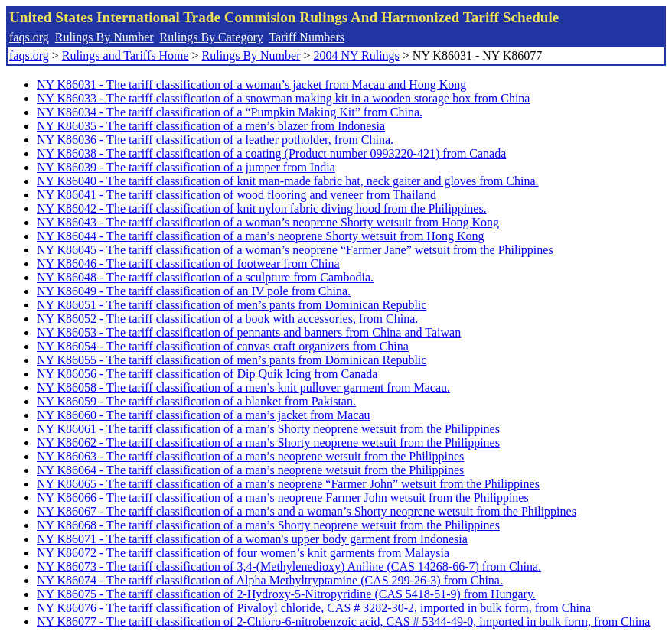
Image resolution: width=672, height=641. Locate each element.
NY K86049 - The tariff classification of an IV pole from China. (194, 291)
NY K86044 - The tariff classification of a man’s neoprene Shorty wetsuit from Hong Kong (260, 236)
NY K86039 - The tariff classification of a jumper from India (186, 167)
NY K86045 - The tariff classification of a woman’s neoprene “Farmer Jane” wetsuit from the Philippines (295, 250)
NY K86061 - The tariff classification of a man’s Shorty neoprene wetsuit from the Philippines (268, 429)
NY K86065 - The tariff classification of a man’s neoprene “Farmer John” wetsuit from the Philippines (288, 484)
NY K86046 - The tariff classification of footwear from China (188, 264)
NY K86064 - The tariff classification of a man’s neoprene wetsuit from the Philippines (250, 470)
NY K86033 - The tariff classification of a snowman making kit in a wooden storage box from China (283, 98)
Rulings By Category (212, 37)
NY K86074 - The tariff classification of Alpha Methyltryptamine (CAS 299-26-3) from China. (270, 580)
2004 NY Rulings (357, 55)
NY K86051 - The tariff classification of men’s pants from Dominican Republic (232, 305)
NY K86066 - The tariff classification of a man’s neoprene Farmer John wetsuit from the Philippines (283, 498)
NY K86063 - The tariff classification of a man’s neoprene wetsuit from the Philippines (250, 456)
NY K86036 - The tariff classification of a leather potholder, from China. (215, 140)
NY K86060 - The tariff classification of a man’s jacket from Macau (204, 415)
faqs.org (29, 37)
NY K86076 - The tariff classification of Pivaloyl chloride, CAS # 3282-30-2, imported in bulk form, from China (314, 608)
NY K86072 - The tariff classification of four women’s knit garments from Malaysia (243, 553)
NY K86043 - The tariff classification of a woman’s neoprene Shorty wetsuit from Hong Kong (268, 222)
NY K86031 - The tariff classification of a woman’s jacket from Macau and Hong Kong (251, 85)
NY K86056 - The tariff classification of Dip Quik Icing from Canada (207, 374)
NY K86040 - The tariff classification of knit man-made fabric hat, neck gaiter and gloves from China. (288, 181)
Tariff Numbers (307, 37)
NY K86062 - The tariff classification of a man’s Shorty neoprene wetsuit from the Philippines (268, 443)
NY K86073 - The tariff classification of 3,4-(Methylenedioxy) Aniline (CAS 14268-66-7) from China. (289, 566)
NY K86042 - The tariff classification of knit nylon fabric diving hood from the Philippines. (262, 208)
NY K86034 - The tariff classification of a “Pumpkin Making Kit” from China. (230, 112)
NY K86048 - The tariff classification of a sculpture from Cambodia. (205, 277)
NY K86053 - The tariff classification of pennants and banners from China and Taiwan (249, 332)
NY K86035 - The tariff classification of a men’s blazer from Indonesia (211, 126)
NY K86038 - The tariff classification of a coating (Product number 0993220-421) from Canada (271, 153)
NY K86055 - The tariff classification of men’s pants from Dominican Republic (232, 360)
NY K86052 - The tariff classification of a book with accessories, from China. (227, 319)
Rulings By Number (104, 37)
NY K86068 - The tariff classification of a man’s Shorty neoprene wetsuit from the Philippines (268, 525)
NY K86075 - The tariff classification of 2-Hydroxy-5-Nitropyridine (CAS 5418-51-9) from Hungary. (286, 594)
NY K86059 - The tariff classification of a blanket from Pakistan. (196, 401)
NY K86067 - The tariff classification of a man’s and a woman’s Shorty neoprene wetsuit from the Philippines (307, 511)
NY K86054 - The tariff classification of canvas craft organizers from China (223, 346)
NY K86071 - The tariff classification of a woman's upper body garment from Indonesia (252, 539)
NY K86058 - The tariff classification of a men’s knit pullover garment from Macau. (243, 387)
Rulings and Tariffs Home (126, 55)
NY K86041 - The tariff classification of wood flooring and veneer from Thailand (237, 195)
